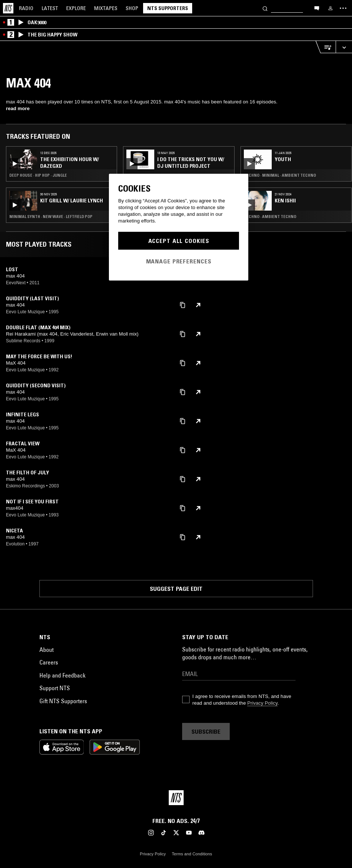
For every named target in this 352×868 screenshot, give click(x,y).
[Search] (265, 8)
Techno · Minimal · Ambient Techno (280, 175)
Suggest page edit (176, 589)
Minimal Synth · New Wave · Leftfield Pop (51, 217)
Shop (132, 8)
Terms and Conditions (192, 854)
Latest (50, 8)
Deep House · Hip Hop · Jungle (38, 175)
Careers (49, 662)
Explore (76, 8)
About (46, 650)
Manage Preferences (179, 261)
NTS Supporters (168, 8)
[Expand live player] (344, 47)
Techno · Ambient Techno (270, 217)
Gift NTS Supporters (63, 701)
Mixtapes (106, 8)
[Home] (8, 8)
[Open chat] (317, 8)
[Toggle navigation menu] (343, 8)
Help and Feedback (62, 675)
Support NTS (55, 688)
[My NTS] (330, 8)
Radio (26, 8)
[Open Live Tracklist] (326, 47)
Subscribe (206, 731)
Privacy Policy (262, 703)
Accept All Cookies (179, 241)
